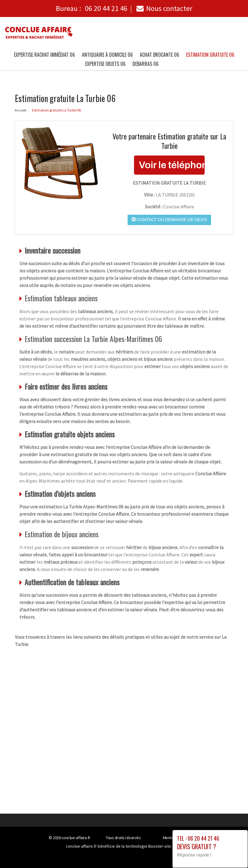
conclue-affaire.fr (76, 838)
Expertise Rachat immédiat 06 (44, 55)
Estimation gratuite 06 (210, 55)
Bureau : (92, 8)
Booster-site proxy (165, 846)
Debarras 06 (146, 64)
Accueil (21, 110)
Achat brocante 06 (159, 55)
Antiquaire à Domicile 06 (107, 55)
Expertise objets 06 (105, 64)
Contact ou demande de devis (169, 220)
